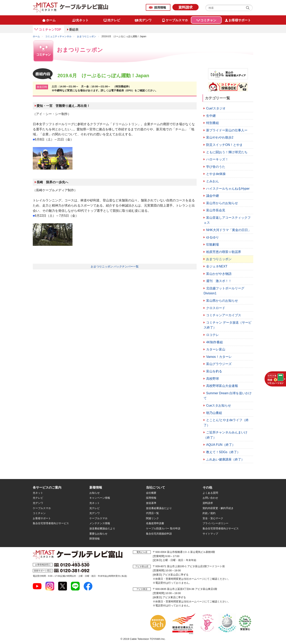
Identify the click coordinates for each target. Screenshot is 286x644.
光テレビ (38, 498)
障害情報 (95, 539)
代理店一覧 (152, 513)
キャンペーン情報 (100, 498)
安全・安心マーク (213, 518)
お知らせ (95, 493)
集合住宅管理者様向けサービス (51, 523)
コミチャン (39, 513)
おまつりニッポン (87, 36)
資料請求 (186, 7)
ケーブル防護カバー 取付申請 (163, 528)
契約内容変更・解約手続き (218, 508)
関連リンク (152, 518)
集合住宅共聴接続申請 (159, 534)
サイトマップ (210, 534)
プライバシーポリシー (215, 523)
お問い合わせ (210, 498)
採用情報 (160, 7)
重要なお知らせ (98, 534)
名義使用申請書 (155, 523)
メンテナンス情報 (100, 523)
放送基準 (151, 503)
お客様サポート (42, 518)
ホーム (36, 36)
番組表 (74, 30)
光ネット (38, 493)
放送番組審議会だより (102, 528)
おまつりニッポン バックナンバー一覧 (115, 266)
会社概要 (151, 493)
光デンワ (38, 503)
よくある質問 (210, 493)
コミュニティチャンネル (58, 36)
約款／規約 (209, 513)
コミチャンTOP (50, 30)
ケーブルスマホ (42, 508)
